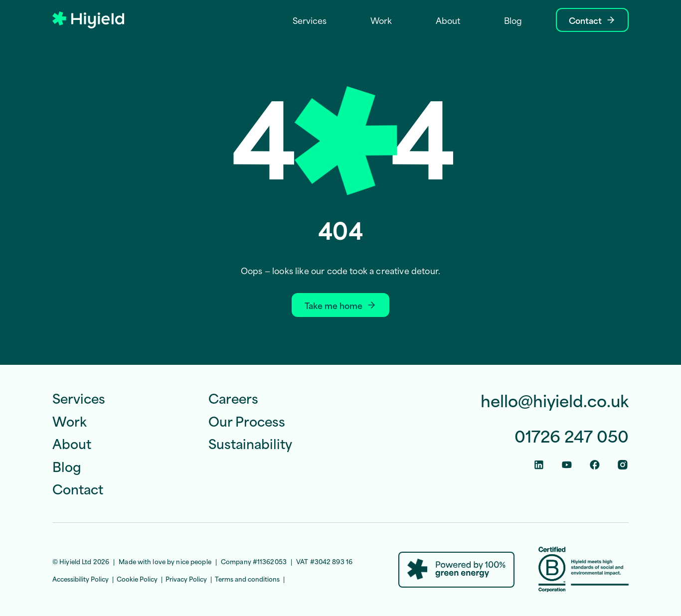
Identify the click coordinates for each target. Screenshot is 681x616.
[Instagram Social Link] (623, 465)
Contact (78, 488)
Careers (233, 398)
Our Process (247, 421)
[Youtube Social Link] (567, 465)
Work (70, 421)
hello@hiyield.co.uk (555, 400)
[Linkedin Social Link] (539, 465)
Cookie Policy (137, 579)
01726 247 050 (572, 436)
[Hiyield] (88, 20)
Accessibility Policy (81, 579)
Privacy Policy (186, 579)
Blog (67, 466)
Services (79, 398)
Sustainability (250, 443)
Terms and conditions (247, 579)
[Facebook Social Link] (595, 465)
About (72, 443)
